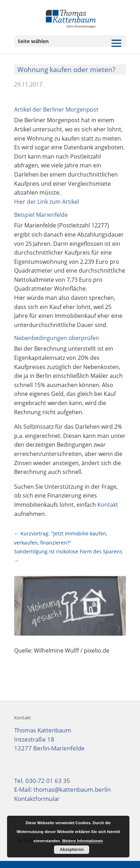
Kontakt (108, 505)
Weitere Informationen (83, 841)
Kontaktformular (37, 799)
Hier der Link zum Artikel (47, 202)
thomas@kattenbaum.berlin (72, 789)
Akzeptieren (72, 850)
